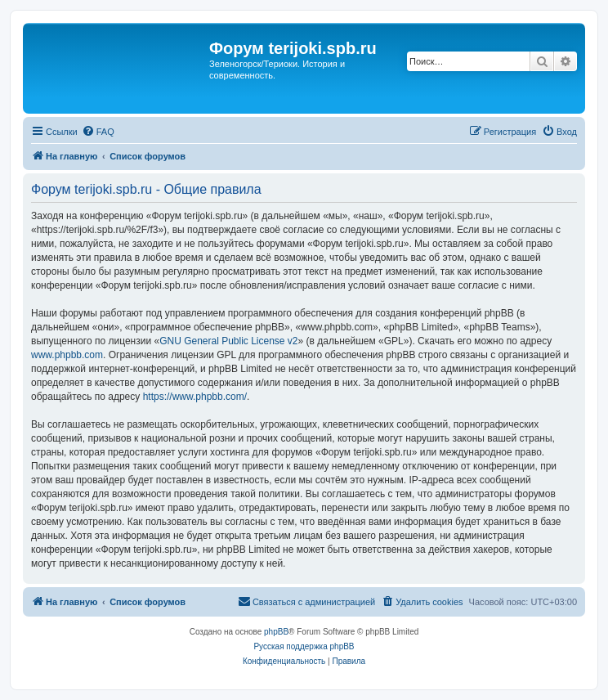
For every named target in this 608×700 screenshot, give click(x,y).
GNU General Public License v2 (228, 341)
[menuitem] (98, 132)
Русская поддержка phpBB (304, 646)
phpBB (276, 632)
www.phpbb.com (67, 355)
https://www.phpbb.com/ (195, 397)
